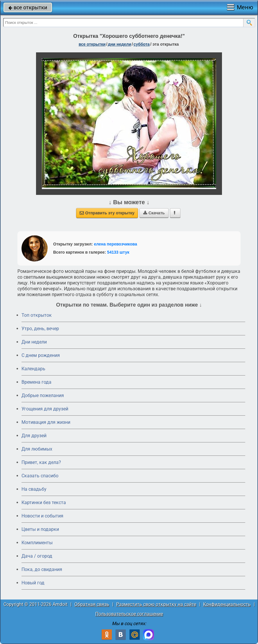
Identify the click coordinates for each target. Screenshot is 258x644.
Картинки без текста (44, 502)
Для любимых (37, 449)
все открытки (28, 7)
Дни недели (34, 342)
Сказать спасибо (40, 476)
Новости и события (42, 516)
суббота (141, 44)
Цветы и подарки (40, 529)
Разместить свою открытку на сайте (156, 604)
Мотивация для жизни (46, 422)
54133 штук (118, 252)
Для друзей (34, 436)
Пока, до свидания (42, 569)
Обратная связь (92, 604)
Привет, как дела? (41, 462)
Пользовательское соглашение (129, 614)
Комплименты (37, 543)
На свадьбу (34, 489)
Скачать (154, 213)
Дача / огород (37, 556)
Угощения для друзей (45, 409)
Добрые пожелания (43, 395)
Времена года (36, 382)
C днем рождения (41, 355)
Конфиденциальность (227, 604)
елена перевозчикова (115, 244)
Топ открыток (37, 315)
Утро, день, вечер (40, 329)
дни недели (119, 44)
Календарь (33, 369)
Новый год (33, 583)
